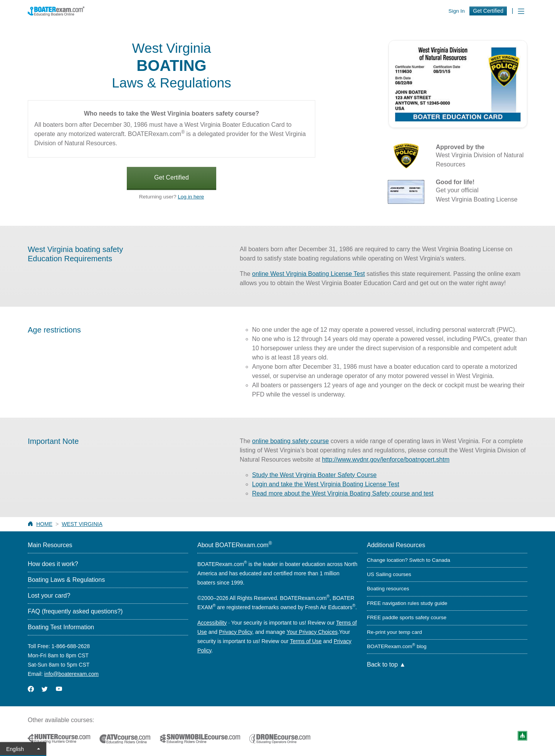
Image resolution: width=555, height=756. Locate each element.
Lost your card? (49, 596)
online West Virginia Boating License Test (309, 274)
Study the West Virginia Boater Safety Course (314, 475)
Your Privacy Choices (312, 632)
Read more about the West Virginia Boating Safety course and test (343, 493)
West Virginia (82, 524)
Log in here (191, 197)
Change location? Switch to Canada (409, 560)
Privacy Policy (235, 632)
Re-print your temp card (394, 632)
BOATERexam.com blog (397, 646)
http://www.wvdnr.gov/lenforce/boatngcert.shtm (386, 459)
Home (44, 524)
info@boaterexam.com (71, 674)
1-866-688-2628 (71, 646)
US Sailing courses (389, 574)
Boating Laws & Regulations (66, 580)
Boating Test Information (61, 627)
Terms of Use (306, 641)
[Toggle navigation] (521, 11)
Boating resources (388, 589)
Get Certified (488, 11)
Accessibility (212, 623)
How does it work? (53, 564)
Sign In (457, 11)
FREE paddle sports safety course (407, 617)
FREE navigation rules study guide (407, 603)
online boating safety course (290, 441)
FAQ (75, 611)
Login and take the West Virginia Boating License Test (326, 484)
